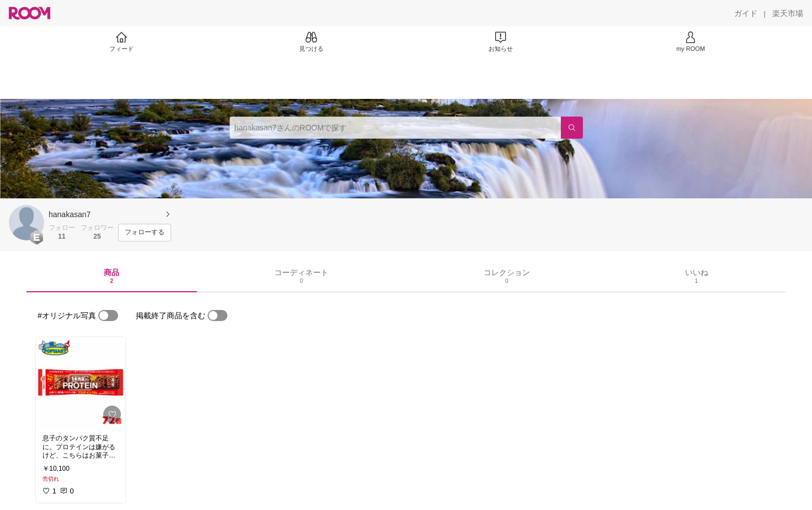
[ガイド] (746, 13)
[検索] (572, 128)
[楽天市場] (788, 13)
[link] (81, 382)
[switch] (108, 316)
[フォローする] (145, 233)
